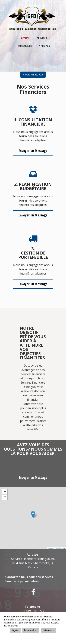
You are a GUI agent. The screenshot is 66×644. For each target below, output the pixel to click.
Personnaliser (31, 630)
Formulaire (25, 46)
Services (42, 38)
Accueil (25, 38)
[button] (33, 514)
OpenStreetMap (60, 548)
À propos (44, 46)
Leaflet (51, 548)
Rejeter (15, 630)
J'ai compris (48, 630)
